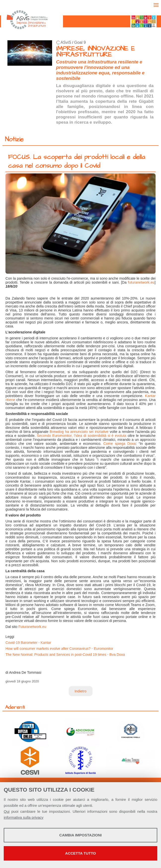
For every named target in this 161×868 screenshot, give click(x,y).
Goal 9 (80, 42)
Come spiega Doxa (120, 444)
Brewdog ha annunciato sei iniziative (79, 432)
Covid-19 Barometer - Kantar (28, 643)
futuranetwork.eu (141, 282)
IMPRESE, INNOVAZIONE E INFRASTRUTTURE (96, 52)
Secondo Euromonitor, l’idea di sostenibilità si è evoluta (82, 436)
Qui (7, 811)
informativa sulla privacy (24, 817)
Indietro (81, 691)
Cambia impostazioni (80, 835)
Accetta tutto (81, 853)
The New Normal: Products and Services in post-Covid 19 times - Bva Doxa (65, 655)
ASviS (66, 42)
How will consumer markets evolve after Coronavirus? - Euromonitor (59, 649)
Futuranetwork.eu (32, 627)
